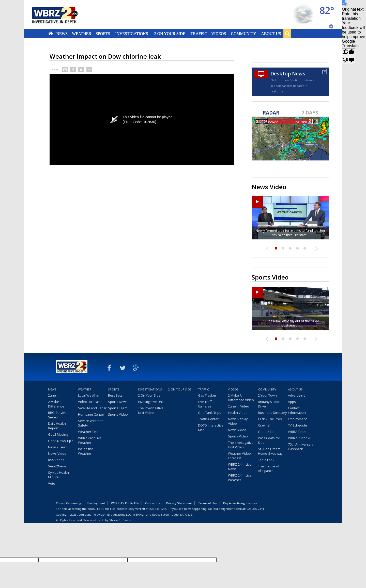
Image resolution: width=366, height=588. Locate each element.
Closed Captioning (69, 503)
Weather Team (89, 432)
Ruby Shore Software (117, 520)
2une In (54, 395)
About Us (271, 34)
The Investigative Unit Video (151, 410)
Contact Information (297, 410)
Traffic (199, 34)
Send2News (57, 466)
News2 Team (58, 447)
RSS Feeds (56, 460)
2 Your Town (267, 395)
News (62, 34)
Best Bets (115, 395)
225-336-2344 (255, 509)
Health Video (238, 413)
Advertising (296, 395)
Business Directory (272, 413)
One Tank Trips (210, 413)
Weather (82, 34)
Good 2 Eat (266, 432)
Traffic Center (208, 419)
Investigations (132, 34)
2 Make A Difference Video (241, 398)
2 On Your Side (170, 34)
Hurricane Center (91, 414)
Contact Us (153, 503)
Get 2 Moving (58, 434)
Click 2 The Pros (270, 419)
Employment (297, 419)
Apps (292, 402)
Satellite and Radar (92, 408)
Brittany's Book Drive (269, 404)
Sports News (118, 402)
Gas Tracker (207, 395)
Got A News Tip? (60, 441)
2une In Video (239, 406)
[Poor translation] (348, 60)
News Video (57, 453)
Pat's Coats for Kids (269, 440)
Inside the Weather (86, 451)
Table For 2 (266, 460)
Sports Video (118, 414)
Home (51, 34)
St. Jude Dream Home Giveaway (270, 451)
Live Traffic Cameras (206, 404)
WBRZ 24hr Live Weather (90, 440)
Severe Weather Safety (90, 423)
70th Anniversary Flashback (301, 447)
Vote (52, 483)
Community (243, 34)
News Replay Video (238, 421)
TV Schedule (298, 425)
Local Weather (89, 395)
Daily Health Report (57, 426)
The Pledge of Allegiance (269, 468)
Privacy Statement (179, 503)
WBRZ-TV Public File (125, 503)
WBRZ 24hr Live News (240, 467)
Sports (103, 34)
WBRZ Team (297, 432)
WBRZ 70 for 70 (300, 438)
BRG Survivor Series (58, 415)
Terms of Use (208, 503)
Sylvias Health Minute (58, 475)
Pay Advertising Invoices (240, 503)
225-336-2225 (158, 509)
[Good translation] (348, 52)
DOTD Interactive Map (211, 428)
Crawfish (265, 425)
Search (287, 34)
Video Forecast (89, 402)
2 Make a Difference (56, 404)
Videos (219, 34)
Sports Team (118, 408)
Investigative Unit (151, 402)
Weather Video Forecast (239, 456)
